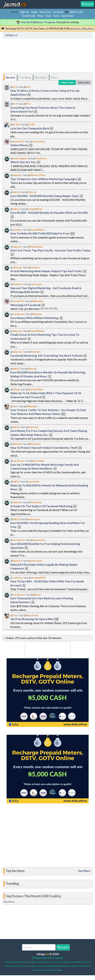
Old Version (24, 962)
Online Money (19, 145)
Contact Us (43, 962)
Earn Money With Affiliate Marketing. (35, 318)
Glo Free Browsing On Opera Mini (32, 619)
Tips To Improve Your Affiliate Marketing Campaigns (44, 179)
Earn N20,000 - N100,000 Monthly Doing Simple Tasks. (45, 196)
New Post (45, 12)
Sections (58, 12)
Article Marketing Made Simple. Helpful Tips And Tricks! (46, 271)
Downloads (29, 16)
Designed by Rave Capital (47, 958)
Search (63, 947)
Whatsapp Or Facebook (26, 305)
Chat (48, 16)
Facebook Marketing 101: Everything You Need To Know (46, 356)
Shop (40, 16)
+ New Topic (67, 82)
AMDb (77, 962)
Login (34, 12)
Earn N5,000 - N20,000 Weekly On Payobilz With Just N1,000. (49, 213)
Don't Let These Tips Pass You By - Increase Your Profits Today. (50, 250)
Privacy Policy (56, 962)
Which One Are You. (23, 162)
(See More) (9, 902)
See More (84, 871)
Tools (56, 16)
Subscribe (84, 82)
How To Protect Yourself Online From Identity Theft (44, 448)
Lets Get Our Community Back (30, 128)
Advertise (67, 16)
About (34, 962)
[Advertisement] (33, 57)
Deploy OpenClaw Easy (58, 966)
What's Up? (76, 12)
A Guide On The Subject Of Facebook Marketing (41, 506)
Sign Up (24, 12)
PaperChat (17, 966)
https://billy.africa (84, 28)
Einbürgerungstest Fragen (49, 970)
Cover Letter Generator (35, 966)
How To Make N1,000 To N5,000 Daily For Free (40, 233)
